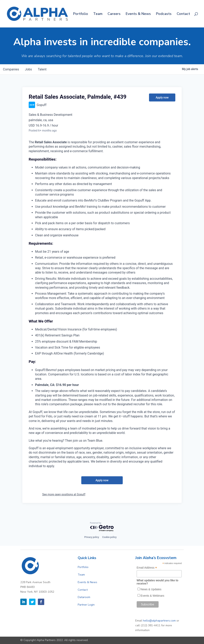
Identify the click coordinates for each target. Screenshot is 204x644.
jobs (29, 69)
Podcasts (164, 14)
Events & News (138, 14)
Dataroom (84, 597)
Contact (183, 14)
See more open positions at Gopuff (64, 494)
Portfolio (81, 14)
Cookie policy (109, 537)
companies (11, 69)
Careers (114, 14)
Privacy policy (92, 537)
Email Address (147, 568)
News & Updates (151, 589)
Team (98, 14)
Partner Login (86, 605)
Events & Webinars (153, 596)
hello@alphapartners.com (159, 621)
